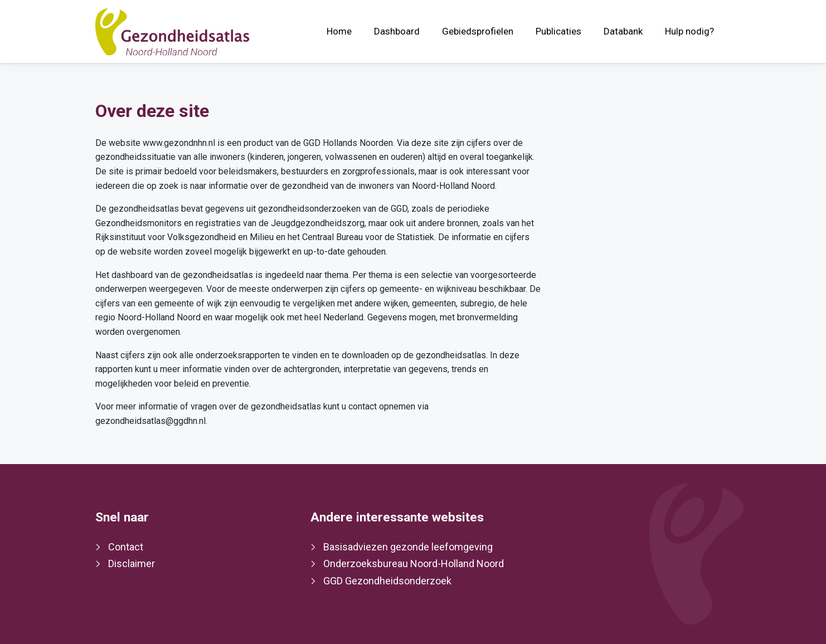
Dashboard (397, 31)
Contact (126, 547)
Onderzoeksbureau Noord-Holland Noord (414, 563)
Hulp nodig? (689, 31)
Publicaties (558, 31)
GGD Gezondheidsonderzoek (387, 581)
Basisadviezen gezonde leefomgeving (408, 547)
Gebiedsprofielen (478, 31)
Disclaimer (132, 563)
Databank (623, 31)
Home (339, 31)
